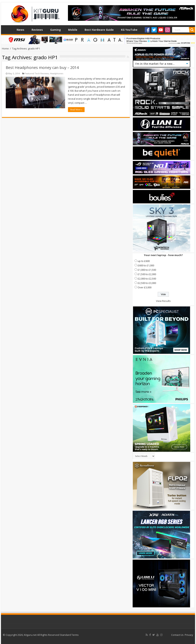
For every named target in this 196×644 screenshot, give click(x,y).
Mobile (73, 30)
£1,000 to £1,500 (147, 270)
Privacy (189, 635)
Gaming (56, 30)
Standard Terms (69, 635)
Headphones (57, 73)
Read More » (76, 110)
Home (8, 29)
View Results (163, 301)
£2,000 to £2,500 (147, 279)
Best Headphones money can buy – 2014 (42, 67)
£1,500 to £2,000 (147, 274)
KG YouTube (129, 30)
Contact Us (177, 635)
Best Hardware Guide (99, 30)
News (20, 30)
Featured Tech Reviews (37, 73)
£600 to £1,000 (146, 265)
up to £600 (144, 261)
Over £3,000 (145, 287)
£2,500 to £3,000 (147, 283)
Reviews (37, 30)
